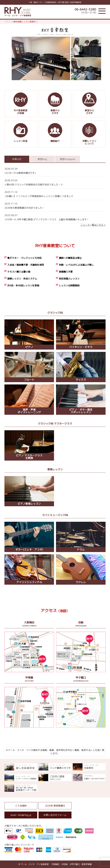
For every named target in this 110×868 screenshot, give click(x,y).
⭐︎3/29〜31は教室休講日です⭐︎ (55, 171)
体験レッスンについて (89, 134)
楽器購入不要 (66, 272)
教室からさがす (89, 104)
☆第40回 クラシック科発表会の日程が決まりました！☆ (55, 182)
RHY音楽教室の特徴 (21, 104)
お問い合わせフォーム (55, 815)
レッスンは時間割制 (69, 286)
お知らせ (17, 159)
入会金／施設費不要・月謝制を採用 (26, 265)
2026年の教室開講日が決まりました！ (55, 206)
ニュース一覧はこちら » (93, 225)
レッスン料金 (21, 134)
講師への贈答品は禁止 (70, 258)
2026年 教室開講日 (55, 806)
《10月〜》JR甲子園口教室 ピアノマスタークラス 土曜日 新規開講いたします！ (55, 217)
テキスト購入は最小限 (19, 272)
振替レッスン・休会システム (22, 279)
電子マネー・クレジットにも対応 (24, 258)
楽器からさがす (55, 104)
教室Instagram (68, 159)
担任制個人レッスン (69, 279)
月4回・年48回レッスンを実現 (23, 286)
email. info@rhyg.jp (21, 815)
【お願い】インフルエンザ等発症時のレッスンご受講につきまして (55, 194)
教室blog (42, 159)
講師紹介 (55, 134)
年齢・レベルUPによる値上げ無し (76, 265)
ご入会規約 (21, 806)
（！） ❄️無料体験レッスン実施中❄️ (21, 22)
